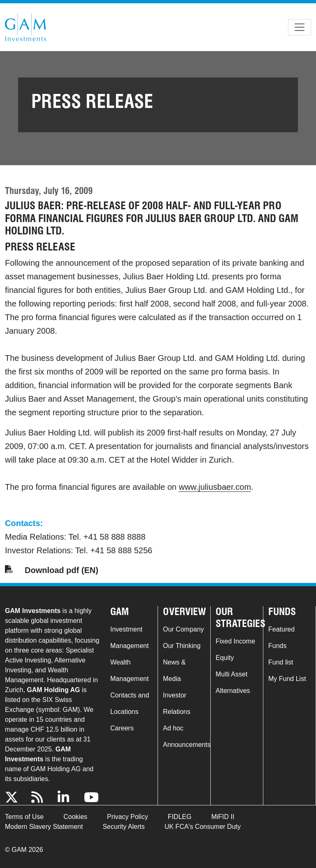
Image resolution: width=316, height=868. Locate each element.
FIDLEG (180, 817)
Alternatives (233, 691)
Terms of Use (24, 817)
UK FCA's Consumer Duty (203, 827)
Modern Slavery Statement (44, 827)
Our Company (184, 629)
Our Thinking (182, 646)
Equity (225, 658)
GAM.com (26, 27)
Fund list (281, 662)
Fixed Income (235, 641)
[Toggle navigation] (300, 27)
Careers (122, 728)
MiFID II (223, 817)
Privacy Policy (128, 817)
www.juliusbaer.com (215, 487)
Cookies (75, 817)
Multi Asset (231, 674)
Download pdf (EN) (62, 570)
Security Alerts (123, 827)
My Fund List (287, 679)
